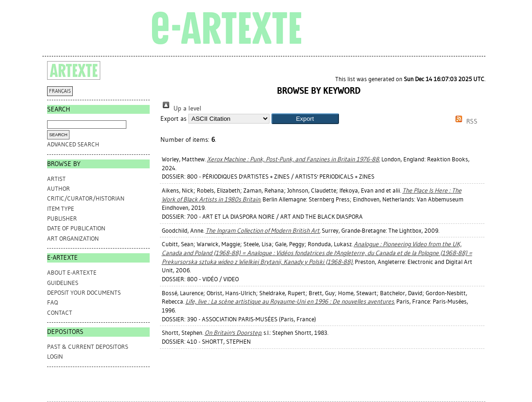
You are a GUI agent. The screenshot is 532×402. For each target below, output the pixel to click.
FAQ (52, 302)
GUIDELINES (63, 283)
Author (59, 189)
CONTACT (60, 313)
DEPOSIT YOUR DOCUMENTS (84, 293)
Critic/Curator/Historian (86, 198)
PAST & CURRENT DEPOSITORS (88, 347)
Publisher (62, 218)
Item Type (61, 209)
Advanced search (73, 144)
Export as (173, 119)
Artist (56, 179)
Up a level (181, 108)
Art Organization (73, 239)
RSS (465, 121)
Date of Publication (76, 228)
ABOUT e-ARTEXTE (72, 273)
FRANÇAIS (60, 91)
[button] (305, 119)
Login (55, 357)
